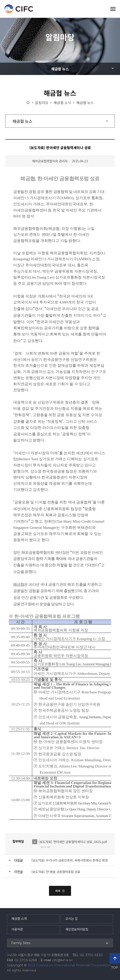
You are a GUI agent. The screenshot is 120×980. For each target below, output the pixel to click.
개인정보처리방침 (77, 930)
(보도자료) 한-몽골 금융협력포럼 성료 (56, 872)
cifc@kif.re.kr (62, 960)
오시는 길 (71, 919)
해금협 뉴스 (60, 69)
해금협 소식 (62, 103)
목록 (60, 891)
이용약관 (17, 930)
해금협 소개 (19, 919)
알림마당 (42, 103)
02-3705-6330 (91, 955)
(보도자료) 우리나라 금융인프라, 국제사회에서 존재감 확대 (69, 860)
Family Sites (21, 943)
